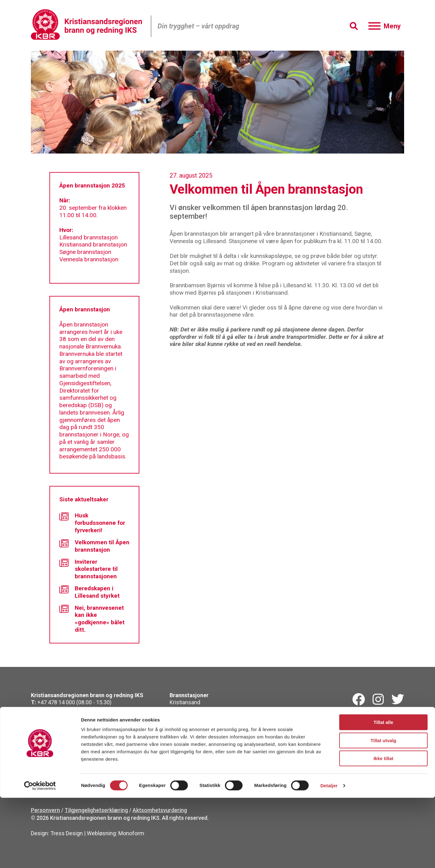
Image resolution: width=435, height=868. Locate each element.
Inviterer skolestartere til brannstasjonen (89, 569)
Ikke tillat (383, 829)
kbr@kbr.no (64, 710)
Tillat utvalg (383, 811)
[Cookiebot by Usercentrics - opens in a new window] (40, 856)
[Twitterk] (398, 700)
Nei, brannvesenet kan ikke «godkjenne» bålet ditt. (92, 619)
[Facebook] (359, 700)
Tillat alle (383, 792)
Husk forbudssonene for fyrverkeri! (92, 523)
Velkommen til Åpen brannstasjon (94, 546)
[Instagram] (378, 700)
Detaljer (329, 856)
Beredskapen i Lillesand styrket (89, 592)
